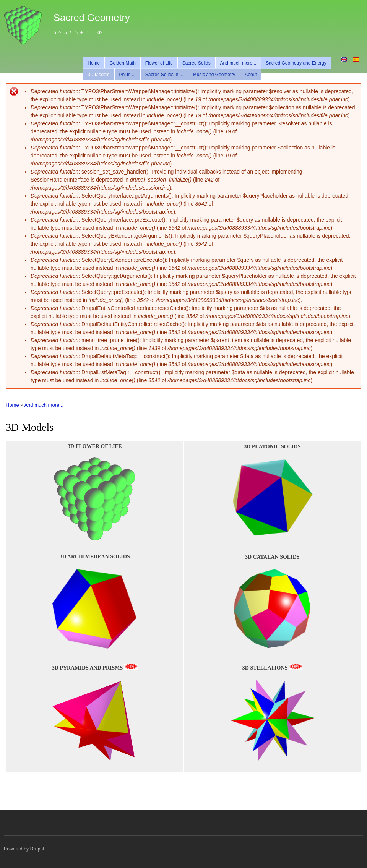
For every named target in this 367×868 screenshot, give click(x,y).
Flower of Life (159, 63)
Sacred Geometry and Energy (296, 63)
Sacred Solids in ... (164, 75)
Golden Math (123, 63)
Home (94, 63)
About (251, 75)
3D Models (98, 75)
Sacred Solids (196, 63)
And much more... (238, 63)
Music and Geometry (214, 75)
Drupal (37, 849)
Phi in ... (127, 75)
